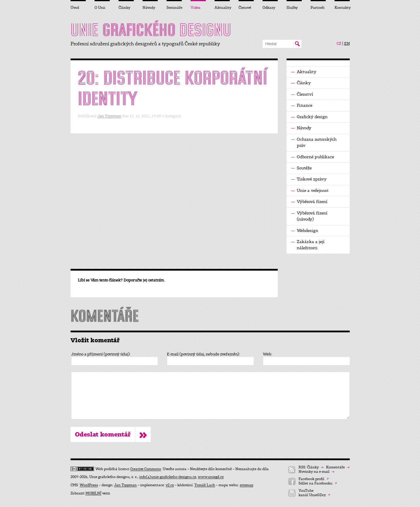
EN (347, 44)
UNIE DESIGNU (151, 30)
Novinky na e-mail (316, 472)
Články (301, 83)
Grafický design (309, 117)
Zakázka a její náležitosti (308, 245)
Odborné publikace (312, 157)
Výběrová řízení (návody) (309, 216)
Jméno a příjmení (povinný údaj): (101, 354)
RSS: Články (311, 467)
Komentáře (338, 467)
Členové (245, 8)
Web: (268, 354)
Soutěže (301, 168)
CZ (339, 44)
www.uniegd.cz (211, 477)
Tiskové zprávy (309, 179)
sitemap (246, 485)
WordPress (89, 485)
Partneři (318, 8)
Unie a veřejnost (310, 191)
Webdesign (305, 231)
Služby (292, 8)
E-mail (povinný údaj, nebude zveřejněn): (203, 354)
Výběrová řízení (309, 202)
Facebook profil (314, 479)
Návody (301, 128)
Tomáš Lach (205, 485)
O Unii (100, 8)
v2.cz (170, 485)
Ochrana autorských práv (314, 142)
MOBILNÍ (93, 493)
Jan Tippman (109, 116)
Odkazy (269, 8)
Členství (302, 94)
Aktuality (304, 72)
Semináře (174, 8)
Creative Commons (146, 469)
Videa (196, 8)
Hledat (297, 44)
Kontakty (342, 8)
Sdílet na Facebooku (318, 483)
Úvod (75, 8)
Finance (302, 105)
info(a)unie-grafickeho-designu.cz (168, 477)
